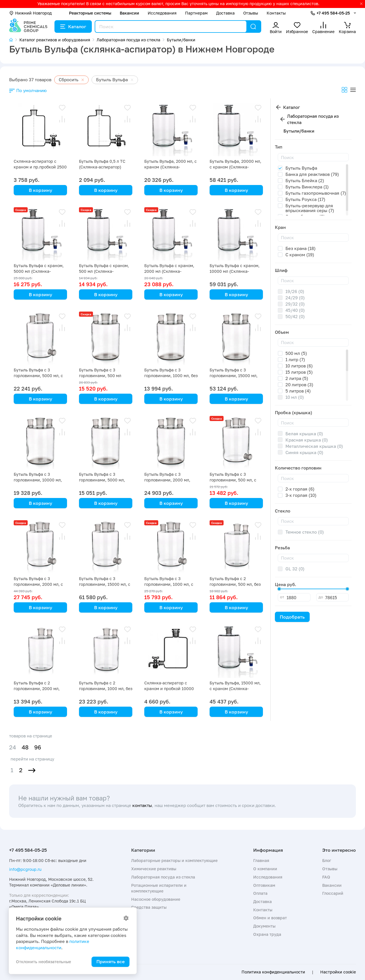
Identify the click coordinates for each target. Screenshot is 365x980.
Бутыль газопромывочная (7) (316, 193)
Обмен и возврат (270, 918)
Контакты (276, 13)
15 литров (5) (299, 372)
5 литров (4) (298, 391)
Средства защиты (149, 907)
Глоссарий (333, 893)
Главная (261, 860)
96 (38, 747)
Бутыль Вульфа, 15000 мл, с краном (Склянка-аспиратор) (235, 689)
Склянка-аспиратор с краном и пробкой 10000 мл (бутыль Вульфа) (169, 689)
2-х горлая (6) (300, 489)
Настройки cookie (338, 972)
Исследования (162, 13)
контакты (142, 805)
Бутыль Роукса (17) (305, 199)
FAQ (326, 877)
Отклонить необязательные (43, 962)
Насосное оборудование (156, 899)
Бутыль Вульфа (301, 168)
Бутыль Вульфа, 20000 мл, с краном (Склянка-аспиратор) (235, 167)
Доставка (225, 13)
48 (25, 747)
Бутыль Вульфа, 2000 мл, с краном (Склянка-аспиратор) (171, 167)
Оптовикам (264, 885)
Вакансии (129, 13)
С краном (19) (300, 255)
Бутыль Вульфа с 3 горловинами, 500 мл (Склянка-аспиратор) (100, 376)
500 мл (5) (296, 353)
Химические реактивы (154, 869)
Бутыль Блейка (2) (305, 180)
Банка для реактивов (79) (312, 174)
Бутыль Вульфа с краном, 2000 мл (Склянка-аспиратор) (169, 271)
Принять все (110, 961)
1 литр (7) (295, 359)
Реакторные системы (90, 13)
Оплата (260, 893)
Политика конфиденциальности (273, 972)
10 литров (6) (299, 366)
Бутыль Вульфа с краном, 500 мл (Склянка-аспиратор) (104, 271)
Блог (327, 860)
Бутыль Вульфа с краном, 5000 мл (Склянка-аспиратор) (39, 271)
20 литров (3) (299, 385)
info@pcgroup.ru (25, 869)
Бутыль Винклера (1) (307, 187)
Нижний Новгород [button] (30, 13)
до (321, 597)
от (282, 597)
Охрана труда (267, 934)
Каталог (73, 27)
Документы (264, 926)
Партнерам (196, 13)
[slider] (279, 589)
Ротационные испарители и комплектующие (159, 888)
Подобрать (292, 617)
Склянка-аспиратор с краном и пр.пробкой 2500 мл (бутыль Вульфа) (40, 167)
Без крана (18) (301, 248)
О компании (265, 869)
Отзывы (251, 13)
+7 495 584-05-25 (333, 13)
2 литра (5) (297, 378)
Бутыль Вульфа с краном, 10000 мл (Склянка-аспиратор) (235, 271)
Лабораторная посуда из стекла (313, 119)
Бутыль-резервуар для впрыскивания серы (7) (310, 208)
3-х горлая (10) (301, 495)
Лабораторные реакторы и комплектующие (174, 860)
